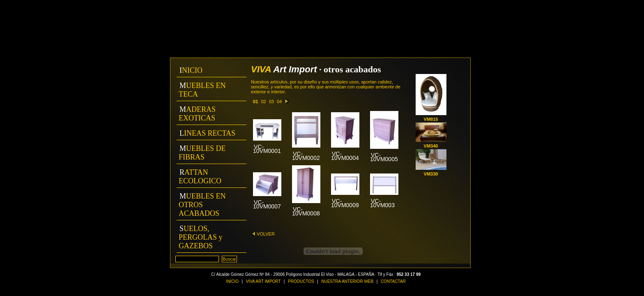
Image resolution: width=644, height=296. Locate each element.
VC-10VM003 (382, 203)
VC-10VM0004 (345, 156)
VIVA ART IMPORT (264, 281)
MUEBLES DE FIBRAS (202, 153)
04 (279, 102)
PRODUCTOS (301, 281)
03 (271, 102)
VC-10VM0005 (384, 157)
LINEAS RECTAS (207, 133)
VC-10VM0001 (267, 149)
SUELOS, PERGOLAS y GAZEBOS (201, 237)
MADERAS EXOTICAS (197, 114)
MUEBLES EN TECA (202, 90)
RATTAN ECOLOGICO (200, 177)
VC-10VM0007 (267, 204)
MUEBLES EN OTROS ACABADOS (202, 205)
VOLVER (263, 234)
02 (263, 102)
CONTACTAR (393, 281)
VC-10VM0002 (306, 156)
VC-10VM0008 (306, 211)
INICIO (191, 70)
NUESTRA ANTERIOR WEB (347, 281)
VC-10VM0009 (345, 203)
